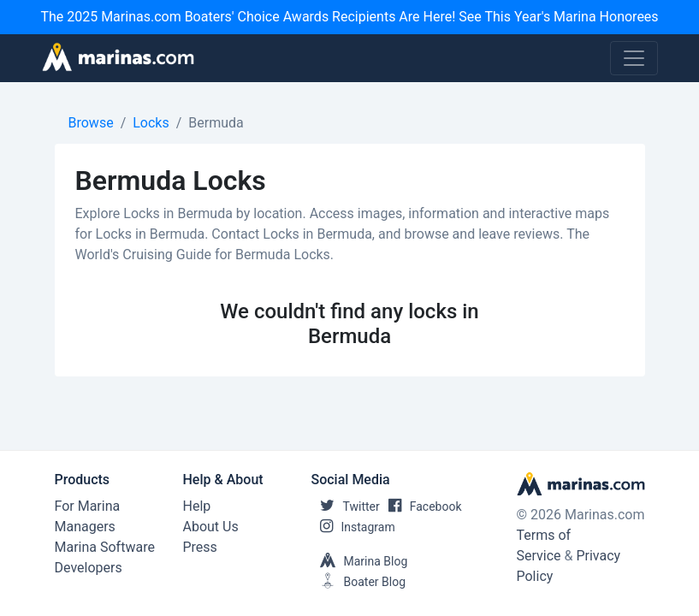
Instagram (353, 527)
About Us (211, 527)
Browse (91, 123)
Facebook (421, 506)
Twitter (346, 506)
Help (197, 506)
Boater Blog (359, 582)
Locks (151, 123)
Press (200, 547)
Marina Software (105, 547)
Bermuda (216, 123)
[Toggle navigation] (634, 58)
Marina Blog (360, 561)
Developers (89, 568)
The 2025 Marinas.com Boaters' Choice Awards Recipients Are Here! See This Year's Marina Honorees (349, 17)
